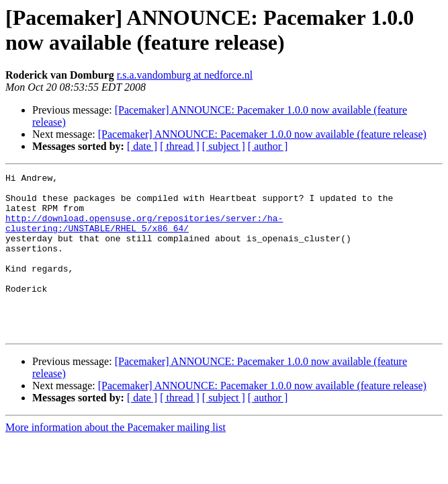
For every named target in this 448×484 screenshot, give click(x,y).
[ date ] (142, 146)
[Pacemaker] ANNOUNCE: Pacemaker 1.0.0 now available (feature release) (262, 134)
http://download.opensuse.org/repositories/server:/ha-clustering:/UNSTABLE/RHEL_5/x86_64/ (144, 234)
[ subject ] (224, 146)
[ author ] (268, 146)
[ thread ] (180, 146)
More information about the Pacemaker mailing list (116, 459)
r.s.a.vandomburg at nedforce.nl (185, 75)
